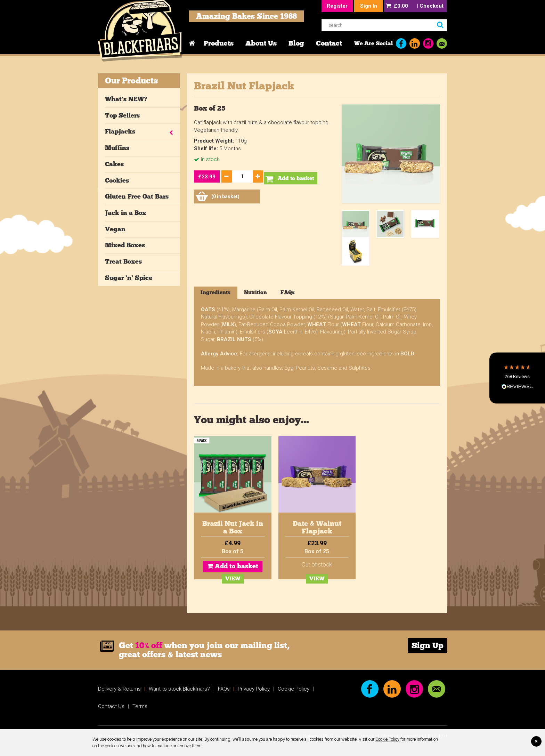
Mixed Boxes (125, 245)
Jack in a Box (126, 213)
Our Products (131, 81)
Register (337, 6)
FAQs (224, 691)
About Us (261, 43)
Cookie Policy (388, 739)
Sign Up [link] (428, 647)
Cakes (114, 164)
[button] (517, 378)
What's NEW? (126, 99)
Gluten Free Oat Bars (137, 196)
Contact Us (111, 708)
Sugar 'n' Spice (129, 278)
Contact (329, 43)
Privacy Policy (254, 691)
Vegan (115, 229)
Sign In (369, 6)
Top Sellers (122, 115)
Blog (296, 43)
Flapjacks (120, 131)
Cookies (117, 180)
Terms (140, 708)
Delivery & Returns (119, 691)
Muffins (117, 148)
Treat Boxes (123, 262)
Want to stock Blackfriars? (179, 691)
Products (219, 43)
